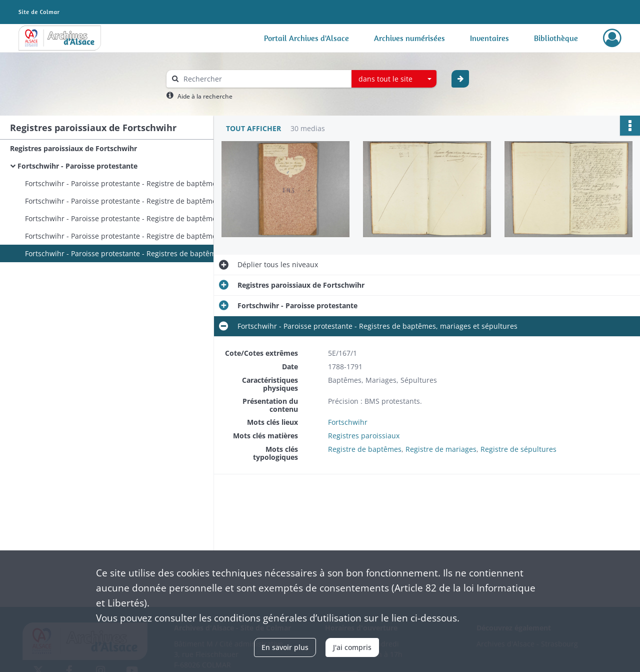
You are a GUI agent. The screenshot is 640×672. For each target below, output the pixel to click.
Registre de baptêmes (365, 449)
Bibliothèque (556, 38)
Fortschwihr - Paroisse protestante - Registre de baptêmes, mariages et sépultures (125, 201)
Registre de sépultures (518, 449)
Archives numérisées (409, 38)
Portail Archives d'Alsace (306, 38)
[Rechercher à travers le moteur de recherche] (264, 79)
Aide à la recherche (205, 96)
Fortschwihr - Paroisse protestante (77, 166)
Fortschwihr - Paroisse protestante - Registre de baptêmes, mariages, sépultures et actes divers (125, 183)
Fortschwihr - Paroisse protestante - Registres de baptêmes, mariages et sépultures (125, 253)
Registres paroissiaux (364, 436)
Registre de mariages (441, 449)
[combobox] (394, 79)
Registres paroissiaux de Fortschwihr (73, 148)
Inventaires (489, 38)
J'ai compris (352, 647)
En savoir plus (285, 647)
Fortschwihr (348, 422)
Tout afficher (253, 128)
